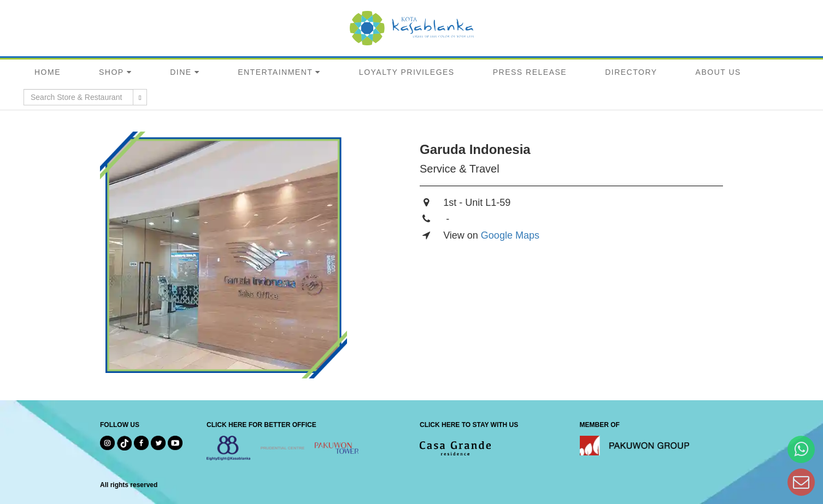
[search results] (140, 97)
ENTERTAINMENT (275, 72)
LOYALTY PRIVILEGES (407, 72)
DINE (181, 72)
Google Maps (510, 235)
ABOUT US (718, 72)
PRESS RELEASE (530, 72)
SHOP (111, 72)
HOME (48, 72)
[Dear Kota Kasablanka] (801, 482)
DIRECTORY (631, 72)
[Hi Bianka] (801, 449)
